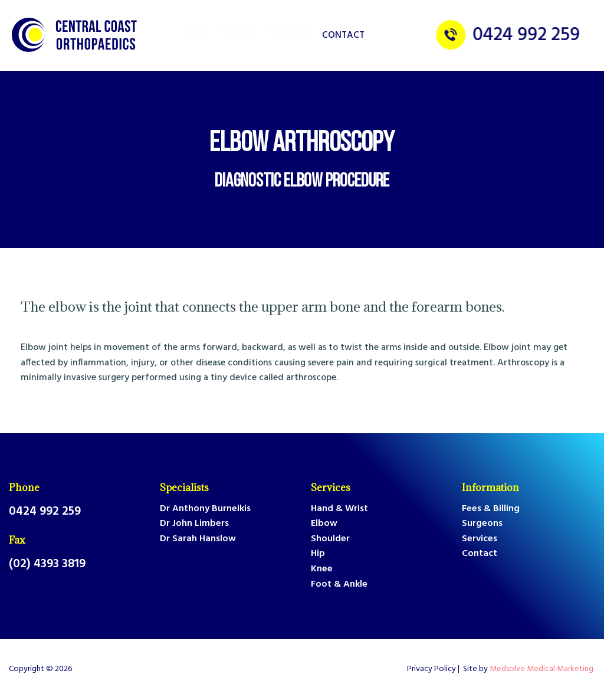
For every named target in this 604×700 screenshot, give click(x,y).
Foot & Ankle (339, 585)
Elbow (324, 524)
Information (490, 488)
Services (331, 488)
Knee (322, 569)
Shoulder (330, 539)
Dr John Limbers (194, 524)
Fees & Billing (491, 509)
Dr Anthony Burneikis (205, 509)
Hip (318, 554)
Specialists (184, 488)
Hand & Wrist (339, 509)
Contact (343, 35)
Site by (529, 669)
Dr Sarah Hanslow (198, 539)
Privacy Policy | (435, 669)
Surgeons (482, 524)
